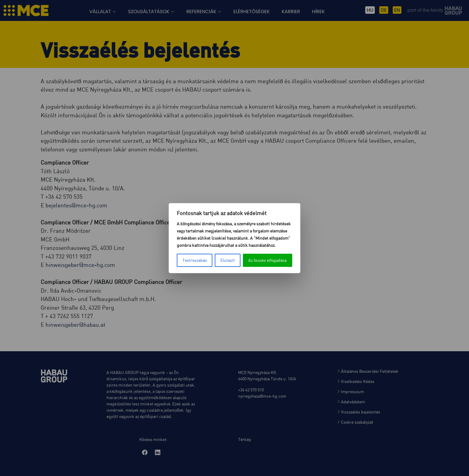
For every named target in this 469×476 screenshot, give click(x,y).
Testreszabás (195, 260)
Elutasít (228, 260)
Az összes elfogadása (267, 260)
